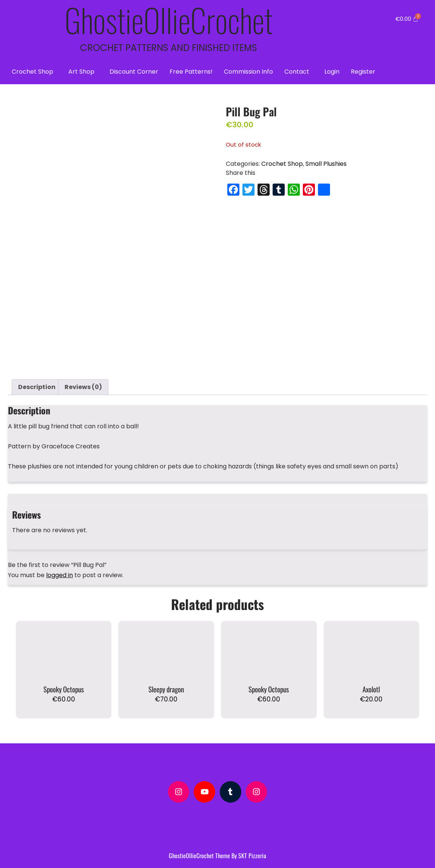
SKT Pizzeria (252, 853)
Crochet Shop (32, 72)
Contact (297, 72)
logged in (59, 572)
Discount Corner (134, 72)
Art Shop (81, 72)
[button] (34, 72)
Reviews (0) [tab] (83, 384)
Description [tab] (37, 384)
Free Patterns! (191, 72)
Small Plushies (326, 164)
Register (363, 72)
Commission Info (248, 72)
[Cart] (407, 19)
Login (332, 72)
